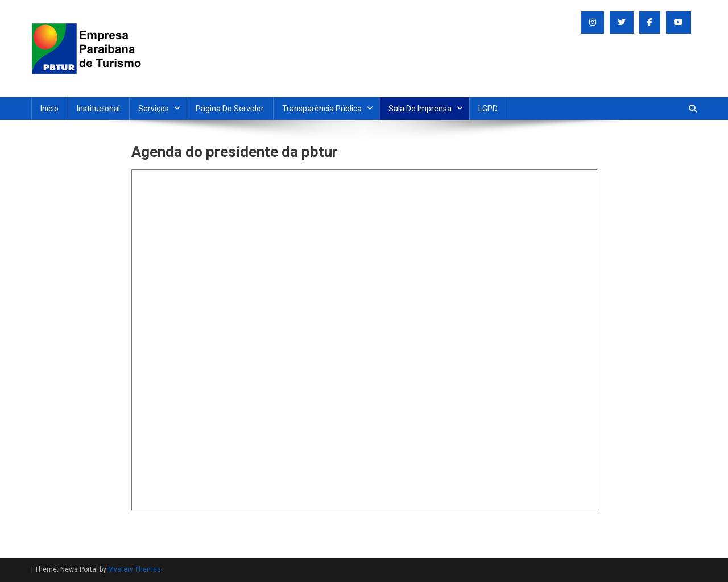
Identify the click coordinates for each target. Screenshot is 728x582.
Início (49, 109)
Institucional (98, 109)
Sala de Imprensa (420, 109)
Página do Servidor (230, 109)
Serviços (154, 109)
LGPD (488, 109)
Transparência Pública (322, 109)
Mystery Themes (135, 569)
